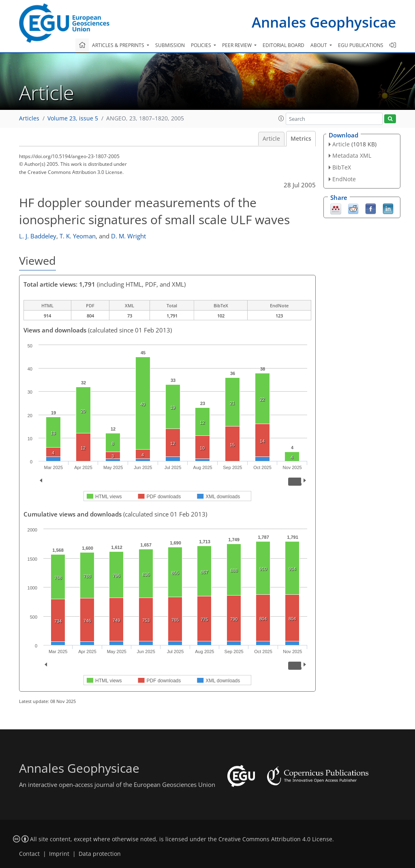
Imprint (59, 854)
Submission (170, 45)
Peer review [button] (237, 45)
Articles (29, 118)
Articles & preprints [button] (119, 45)
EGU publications (361, 45)
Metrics (301, 139)
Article (271, 139)
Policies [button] (202, 45)
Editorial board (283, 45)
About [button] (319, 45)
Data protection (100, 854)
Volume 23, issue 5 (73, 118)
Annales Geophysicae (324, 22)
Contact (29, 854)
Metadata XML (352, 155)
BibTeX (342, 167)
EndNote (344, 179)
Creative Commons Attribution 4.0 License (275, 839)
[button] (281, 118)
